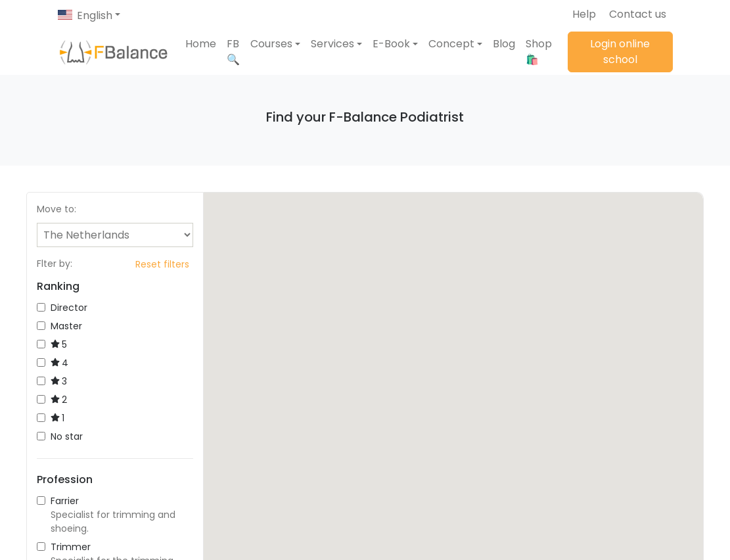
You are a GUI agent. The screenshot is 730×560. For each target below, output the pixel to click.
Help (584, 14)
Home (201, 44)
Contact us (638, 14)
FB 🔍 (233, 52)
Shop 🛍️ (539, 52)
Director (62, 308)
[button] (275, 44)
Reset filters (162, 264)
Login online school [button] (620, 52)
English (95, 15)
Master (59, 326)
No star (60, 436)
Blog (504, 44)
